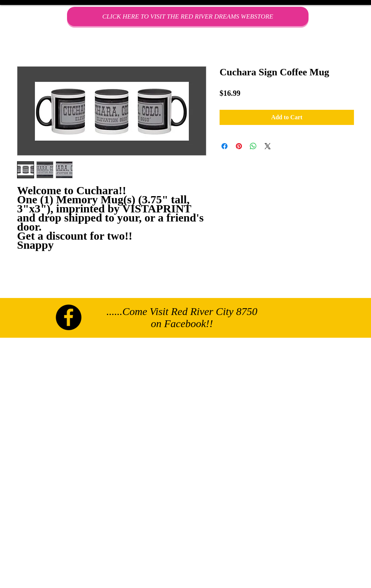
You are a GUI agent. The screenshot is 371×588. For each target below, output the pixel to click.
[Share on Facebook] (224, 146)
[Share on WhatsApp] (253, 146)
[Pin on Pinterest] (239, 146)
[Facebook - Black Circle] (69, 317)
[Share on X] (268, 146)
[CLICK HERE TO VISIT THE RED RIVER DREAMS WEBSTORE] (188, 16)
